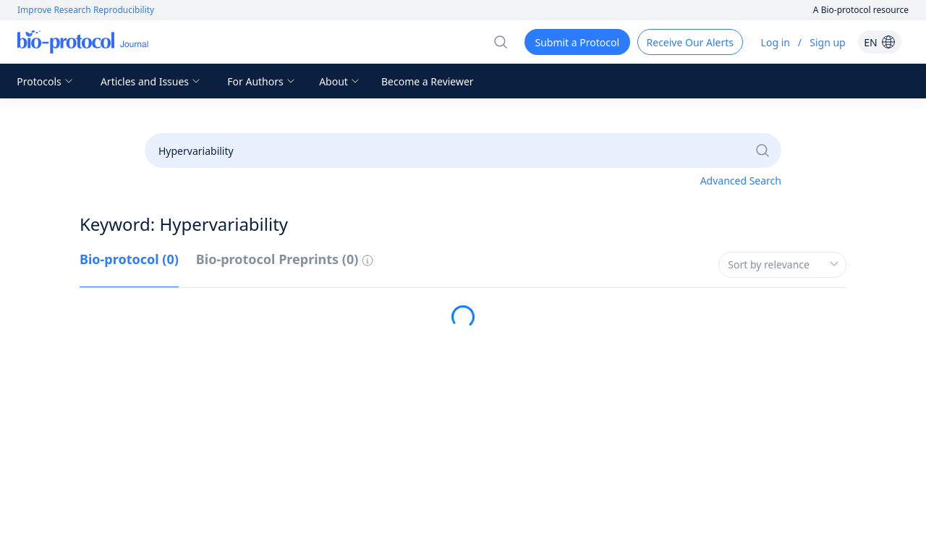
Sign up (827, 42)
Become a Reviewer (428, 81)
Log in (776, 42)
